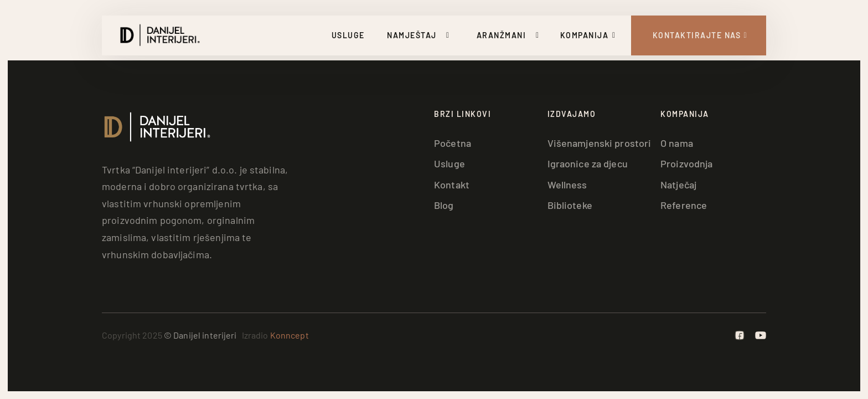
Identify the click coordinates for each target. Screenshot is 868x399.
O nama (677, 143)
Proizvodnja (686, 163)
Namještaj (412, 35)
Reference (684, 205)
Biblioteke (570, 205)
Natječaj (678, 185)
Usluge (348, 35)
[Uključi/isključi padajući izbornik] (450, 35)
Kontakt (452, 185)
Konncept (290, 335)
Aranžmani (502, 35)
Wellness (567, 185)
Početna (453, 143)
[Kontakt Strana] (699, 35)
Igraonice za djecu (588, 163)
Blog (444, 205)
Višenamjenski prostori (600, 143)
